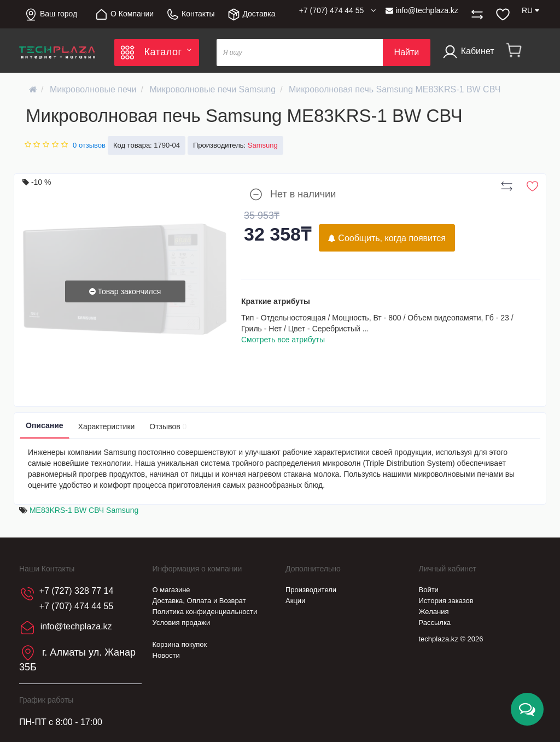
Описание (45, 425)
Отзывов (168, 426)
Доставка (251, 14)
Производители (311, 590)
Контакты (190, 14)
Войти (429, 590)
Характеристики (107, 426)
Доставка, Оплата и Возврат (199, 601)
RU (530, 10)
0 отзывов (89, 145)
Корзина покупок (180, 644)
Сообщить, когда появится (387, 238)
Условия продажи (182, 623)
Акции (295, 601)
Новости (166, 655)
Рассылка (435, 623)
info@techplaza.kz (422, 10)
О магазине (171, 590)
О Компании (124, 14)
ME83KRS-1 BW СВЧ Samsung (84, 510)
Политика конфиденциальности (205, 612)
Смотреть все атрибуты (283, 340)
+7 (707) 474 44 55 (77, 606)
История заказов (446, 601)
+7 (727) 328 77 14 (77, 591)
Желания (434, 612)
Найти (407, 52)
